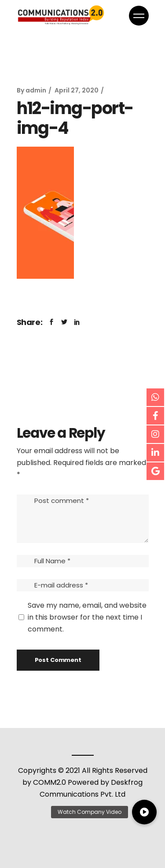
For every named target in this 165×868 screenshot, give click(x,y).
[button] (144, 812)
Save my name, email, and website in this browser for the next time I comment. (87, 617)
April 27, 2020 (77, 90)
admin (36, 90)
